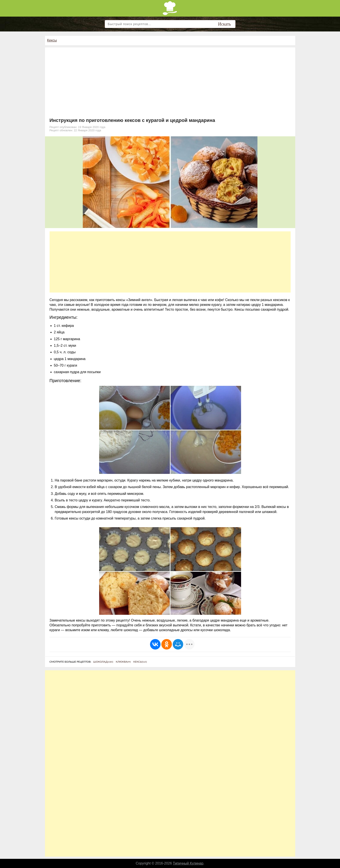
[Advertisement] (170, 85)
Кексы (52, 40)
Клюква (123, 662)
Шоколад (103, 662)
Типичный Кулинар (188, 863)
